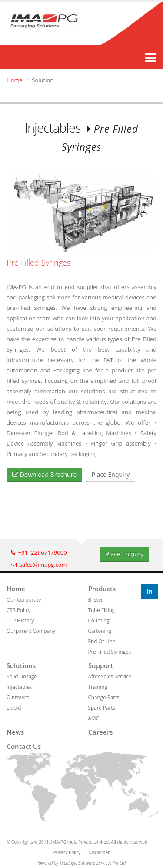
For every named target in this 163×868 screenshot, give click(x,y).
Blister (96, 599)
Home (15, 80)
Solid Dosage (22, 676)
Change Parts (104, 697)
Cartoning (100, 631)
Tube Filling (102, 610)
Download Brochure (44, 474)
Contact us (24, 746)
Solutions (21, 665)
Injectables (19, 687)
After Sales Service (110, 676)
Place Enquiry (111, 474)
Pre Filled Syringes (110, 652)
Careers (100, 732)
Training (98, 687)
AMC (94, 718)
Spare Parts (102, 708)
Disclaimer (99, 852)
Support (101, 665)
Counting (99, 620)
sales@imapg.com (39, 565)
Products (102, 589)
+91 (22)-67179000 (39, 552)
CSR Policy (18, 610)
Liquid (14, 708)
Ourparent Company (31, 631)
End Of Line (102, 641)
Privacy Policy (67, 852)
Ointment (18, 697)
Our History (20, 620)
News (15, 732)
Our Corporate (24, 599)
